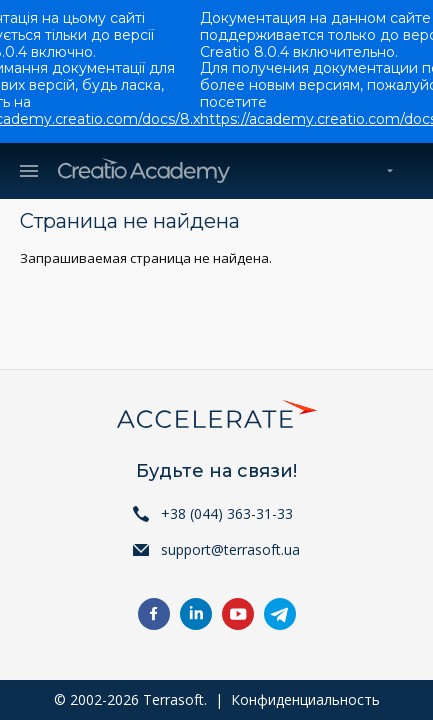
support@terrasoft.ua (230, 549)
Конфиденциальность (305, 699)
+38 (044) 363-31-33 (227, 513)
